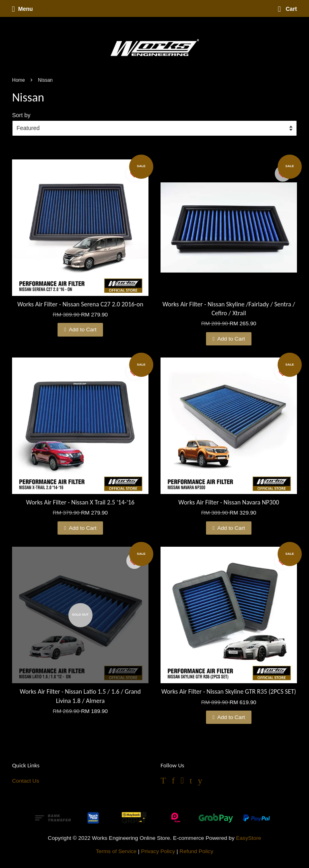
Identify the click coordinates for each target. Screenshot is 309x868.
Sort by (21, 115)
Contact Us (26, 781)
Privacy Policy (158, 851)
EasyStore (248, 838)
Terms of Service (116, 851)
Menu (23, 9)
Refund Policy (196, 851)
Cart (287, 9)
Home (19, 80)
